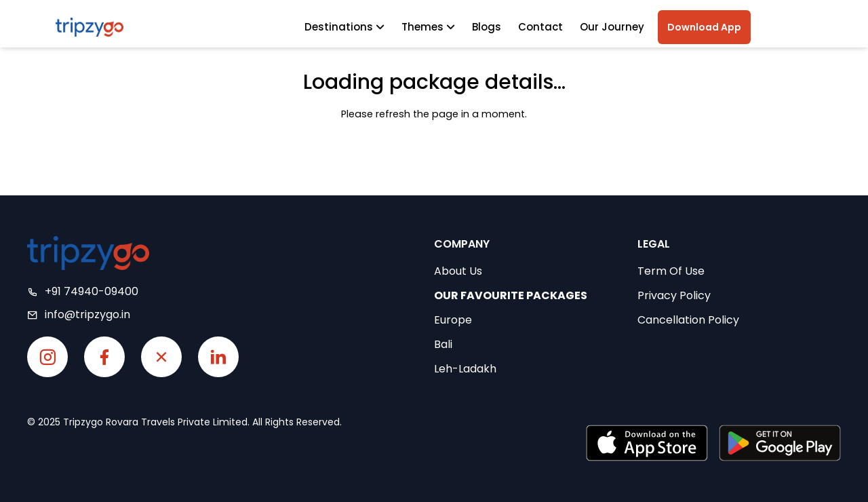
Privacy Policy (674, 295)
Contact (540, 27)
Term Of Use (671, 271)
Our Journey (612, 27)
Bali (443, 344)
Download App (704, 27)
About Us (458, 271)
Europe (453, 320)
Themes (428, 27)
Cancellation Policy (688, 320)
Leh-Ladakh (465, 369)
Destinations (344, 27)
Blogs (487, 27)
